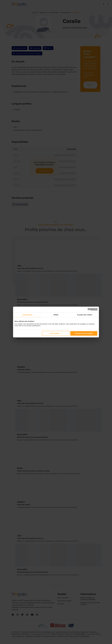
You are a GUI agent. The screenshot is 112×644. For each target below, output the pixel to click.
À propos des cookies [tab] (85, 315)
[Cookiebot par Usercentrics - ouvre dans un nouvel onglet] (89, 309)
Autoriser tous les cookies (84, 333)
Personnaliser (56, 333)
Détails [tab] (56, 315)
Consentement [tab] (27, 315)
